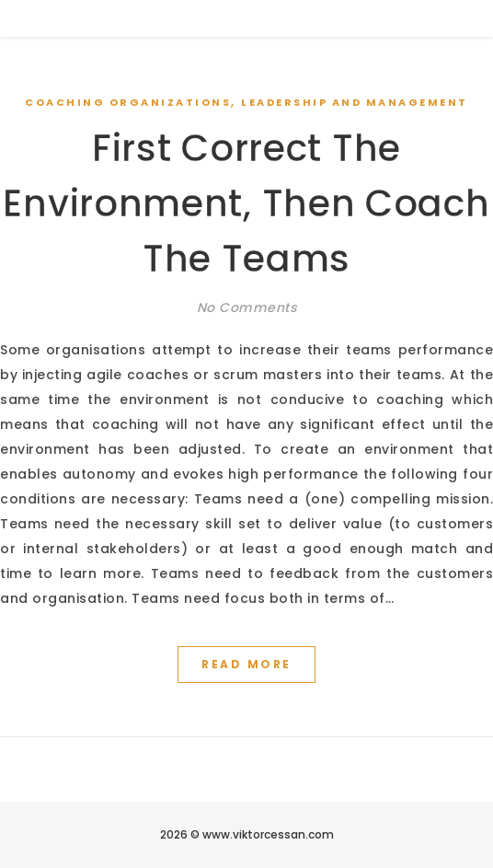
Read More (246, 664)
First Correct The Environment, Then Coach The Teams (246, 203)
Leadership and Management (355, 102)
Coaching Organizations (128, 102)
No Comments (247, 307)
